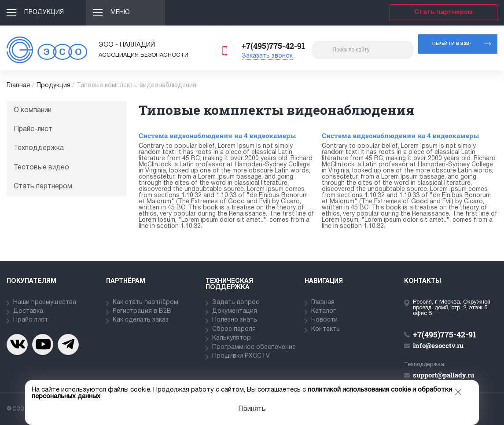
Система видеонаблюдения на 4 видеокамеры (217, 136)
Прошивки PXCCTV (241, 356)
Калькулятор (232, 338)
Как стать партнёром (145, 302)
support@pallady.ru (443, 375)
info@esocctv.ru (438, 345)
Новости (324, 320)
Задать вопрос (236, 302)
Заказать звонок (267, 56)
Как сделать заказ (141, 320)
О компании (33, 110)
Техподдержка (39, 148)
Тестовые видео (41, 168)
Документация (235, 311)
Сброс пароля (234, 329)
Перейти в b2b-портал (452, 48)
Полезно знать (235, 320)
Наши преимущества (45, 302)
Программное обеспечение (254, 347)
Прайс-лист (33, 129)
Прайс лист (31, 320)
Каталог (324, 311)
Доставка (28, 311)
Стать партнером (443, 13)
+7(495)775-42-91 (273, 46)
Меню (120, 13)
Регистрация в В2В (142, 311)
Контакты (326, 329)
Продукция (44, 13)
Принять (252, 409)
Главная (18, 86)
